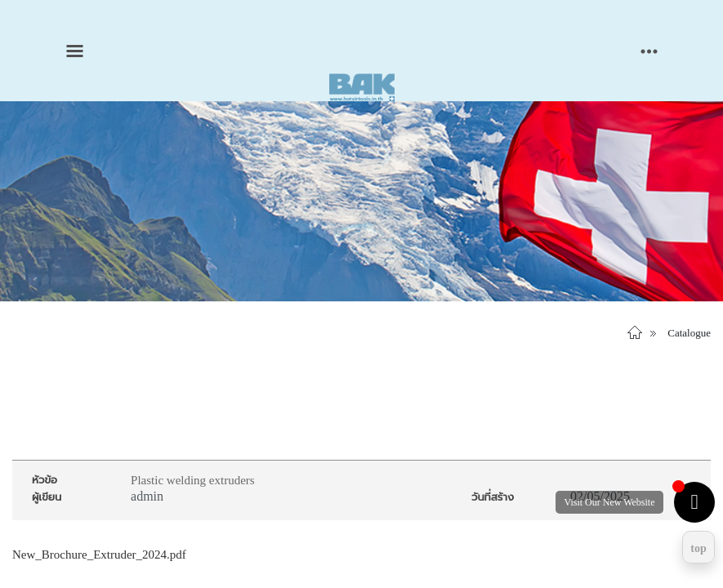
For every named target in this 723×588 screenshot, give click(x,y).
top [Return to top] (698, 548)
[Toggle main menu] (75, 51)
